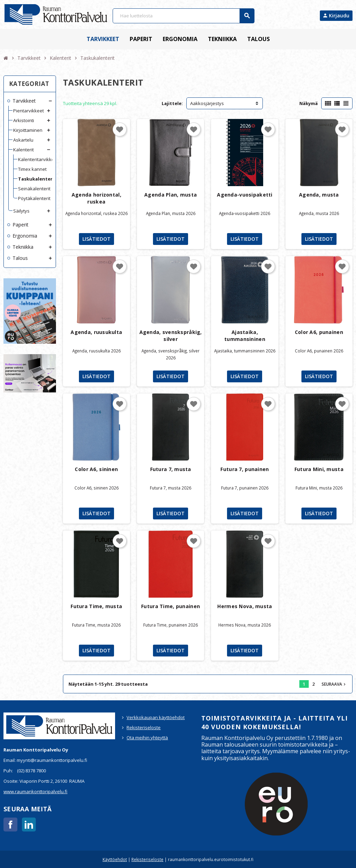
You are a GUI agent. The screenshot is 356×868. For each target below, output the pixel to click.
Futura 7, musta (171, 469)
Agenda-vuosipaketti (245, 195)
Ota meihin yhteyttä (147, 738)
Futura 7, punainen (245, 469)
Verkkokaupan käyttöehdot (156, 717)
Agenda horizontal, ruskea (96, 198)
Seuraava (334, 684)
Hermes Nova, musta (245, 606)
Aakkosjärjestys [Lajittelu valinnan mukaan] (207, 103)
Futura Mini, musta (319, 469)
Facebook (10, 825)
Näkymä (309, 103)
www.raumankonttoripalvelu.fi (35, 791)
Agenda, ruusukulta (96, 332)
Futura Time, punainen (171, 606)
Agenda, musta (319, 195)
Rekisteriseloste (144, 727)
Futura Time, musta (96, 606)
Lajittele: (172, 103)
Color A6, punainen (319, 332)
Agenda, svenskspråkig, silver (171, 336)
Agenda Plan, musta (171, 195)
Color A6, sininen (96, 469)
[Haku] (183, 16)
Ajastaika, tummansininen (245, 336)
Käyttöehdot (115, 859)
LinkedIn (29, 825)
